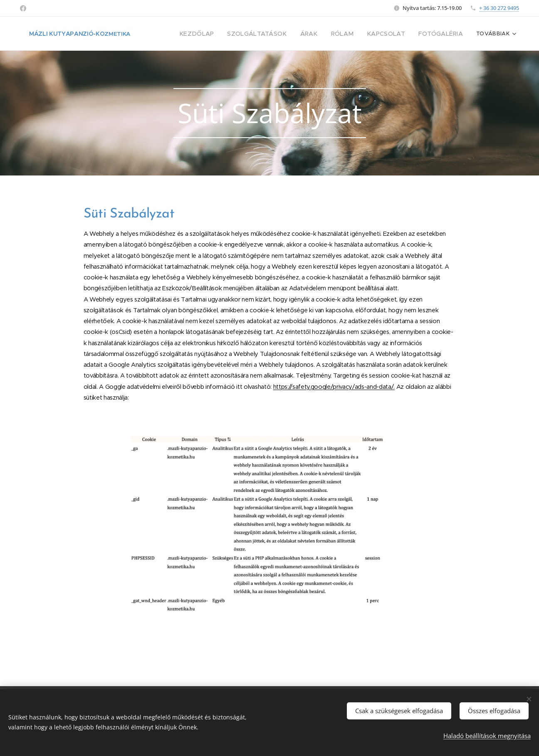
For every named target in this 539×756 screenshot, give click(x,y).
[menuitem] (218, 34)
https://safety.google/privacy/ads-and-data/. (334, 387)
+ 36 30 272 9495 (499, 8)
